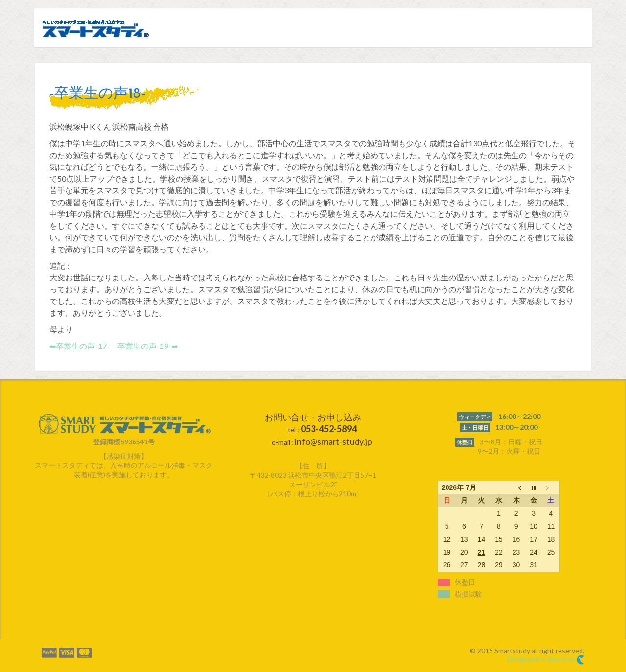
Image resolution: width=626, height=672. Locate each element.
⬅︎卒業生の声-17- (79, 346)
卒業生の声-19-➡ (147, 346)
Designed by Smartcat (546, 660)
